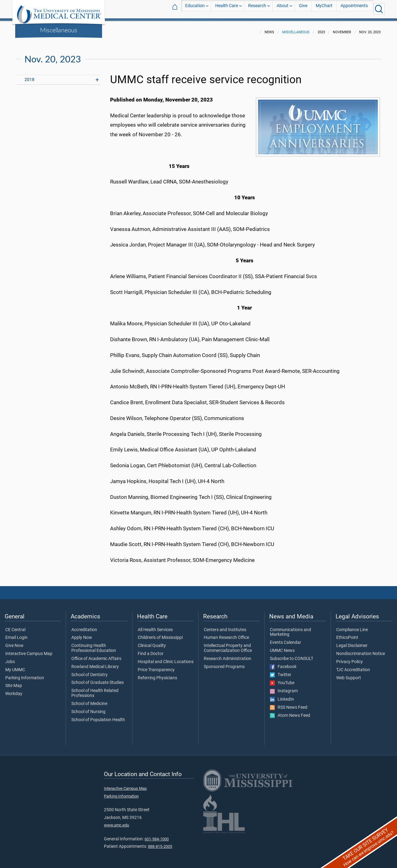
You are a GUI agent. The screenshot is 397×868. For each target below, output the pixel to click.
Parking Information (25, 674)
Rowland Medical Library (95, 663)
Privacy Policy (350, 658)
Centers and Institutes (225, 626)
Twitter (281, 671)
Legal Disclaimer (352, 642)
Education (195, 9)
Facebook (283, 663)
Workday (14, 690)
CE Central (15, 626)
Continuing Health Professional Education (94, 644)
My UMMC (15, 666)
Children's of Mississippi (160, 634)
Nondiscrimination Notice (361, 650)
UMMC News (282, 647)
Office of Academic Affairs (96, 655)
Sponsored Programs (224, 663)
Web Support (349, 674)
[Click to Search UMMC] (379, 9)
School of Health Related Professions (95, 689)
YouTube (282, 679)
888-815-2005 (160, 843)
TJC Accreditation (353, 666)
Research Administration (227, 655)
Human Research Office (226, 634)
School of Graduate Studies (98, 679)
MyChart (324, 9)
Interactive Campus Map (29, 650)
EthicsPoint (347, 634)
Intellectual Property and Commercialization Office (228, 644)
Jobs (10, 658)
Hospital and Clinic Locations (166, 658)
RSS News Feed (289, 704)
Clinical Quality (152, 642)
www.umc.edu (116, 821)
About (283, 9)
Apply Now (82, 634)
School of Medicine (89, 700)
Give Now (14, 642)
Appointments (354, 9)
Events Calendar (285, 639)
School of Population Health (98, 716)
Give (303, 9)
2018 (29, 76)
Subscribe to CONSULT (292, 655)
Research (257, 9)
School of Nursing (88, 708)
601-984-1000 (157, 835)
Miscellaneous (59, 30)
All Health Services (155, 626)
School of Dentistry (89, 671)
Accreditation (84, 626)
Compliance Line (352, 626)
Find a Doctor (151, 650)
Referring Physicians (157, 674)
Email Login (16, 634)
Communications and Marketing (290, 629)
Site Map (14, 682)
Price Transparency (156, 666)
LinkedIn (282, 696)
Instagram (284, 687)
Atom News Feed (290, 712)
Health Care (227, 9)
